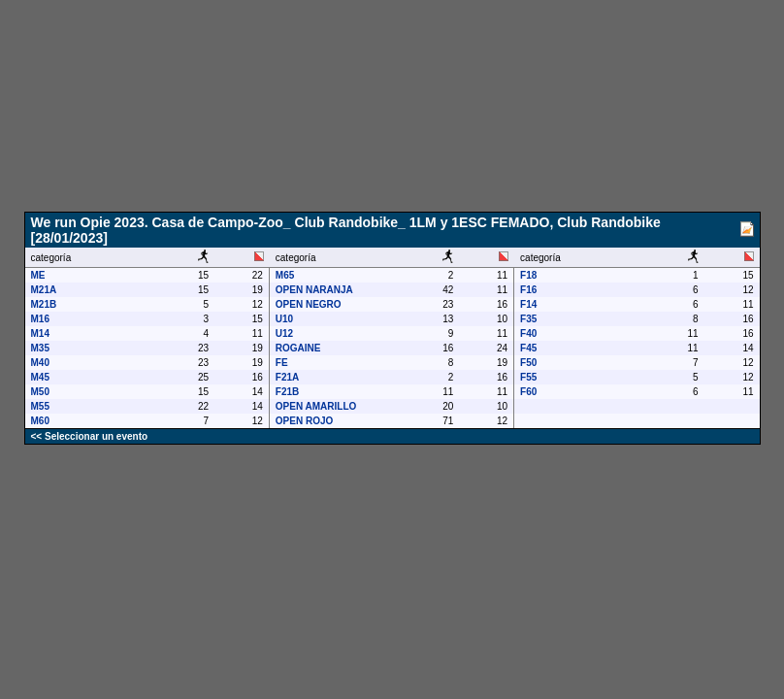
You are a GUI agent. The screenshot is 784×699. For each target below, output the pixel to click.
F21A (287, 377)
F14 (528, 304)
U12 (284, 333)
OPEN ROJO (304, 421)
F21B (287, 392)
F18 (528, 275)
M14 (40, 333)
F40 (528, 333)
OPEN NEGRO (309, 304)
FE (282, 363)
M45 (40, 377)
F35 (528, 319)
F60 (528, 392)
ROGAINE (298, 348)
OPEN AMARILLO (316, 406)
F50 (528, 363)
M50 (40, 392)
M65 (285, 275)
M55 (40, 406)
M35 (40, 348)
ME (38, 275)
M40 (40, 363)
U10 (284, 319)
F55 (528, 377)
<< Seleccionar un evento (90, 436)
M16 (40, 319)
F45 (528, 348)
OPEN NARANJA (314, 290)
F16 (528, 290)
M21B (44, 304)
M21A (44, 290)
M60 (40, 421)
